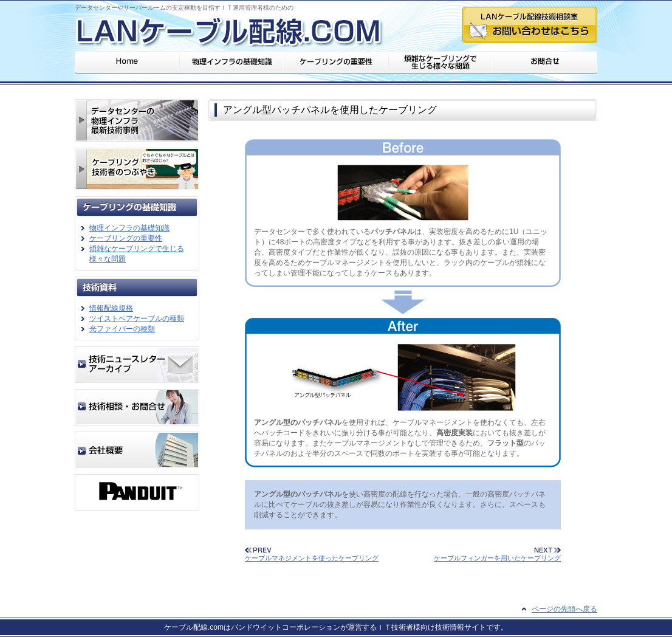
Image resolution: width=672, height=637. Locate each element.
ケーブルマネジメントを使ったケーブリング (312, 558)
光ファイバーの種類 (122, 329)
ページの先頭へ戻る (564, 609)
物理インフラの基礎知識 (129, 228)
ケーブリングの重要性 (126, 238)
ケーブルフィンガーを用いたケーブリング (497, 558)
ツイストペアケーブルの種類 (137, 318)
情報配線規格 (111, 308)
